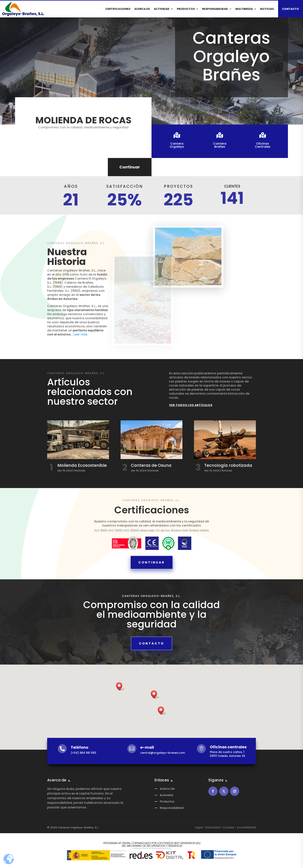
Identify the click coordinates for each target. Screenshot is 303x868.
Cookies (229, 827)
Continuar (130, 167)
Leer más (80, 334)
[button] (162, 711)
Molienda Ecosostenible (82, 465)
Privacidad (213, 827)
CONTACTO (291, 9)
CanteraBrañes (219, 145)
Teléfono (80, 747)
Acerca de (142, 9)
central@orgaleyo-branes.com (163, 753)
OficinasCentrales (262, 145)
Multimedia (244, 9)
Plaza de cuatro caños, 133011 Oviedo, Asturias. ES (227, 754)
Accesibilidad (246, 827)
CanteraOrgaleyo (176, 145)
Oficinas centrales (228, 747)
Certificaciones (118, 9)
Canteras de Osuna (151, 465)
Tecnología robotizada (228, 465)
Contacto (151, 643)
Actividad (162, 9)
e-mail (147, 747)
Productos (186, 9)
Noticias (267, 9)
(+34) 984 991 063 (83, 753)
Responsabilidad (215, 9)
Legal (199, 827)
